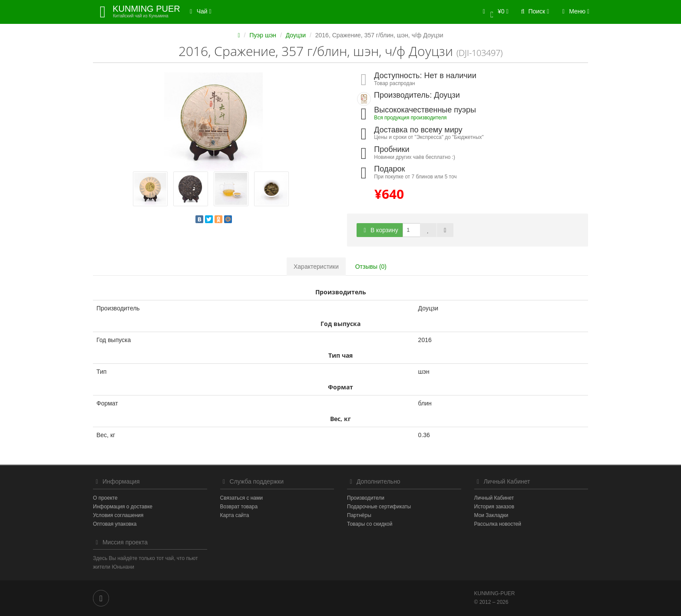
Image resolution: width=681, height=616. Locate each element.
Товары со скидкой (370, 524)
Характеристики (316, 267)
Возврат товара (239, 507)
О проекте (105, 498)
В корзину (380, 230)
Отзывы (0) (371, 267)
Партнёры (359, 515)
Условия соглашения (118, 515)
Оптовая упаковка (115, 524)
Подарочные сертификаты (379, 507)
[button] (494, 12)
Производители (366, 498)
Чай (199, 11)
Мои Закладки (491, 515)
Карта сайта (235, 515)
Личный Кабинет (494, 498)
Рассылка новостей (498, 524)
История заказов (494, 507)
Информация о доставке (123, 507)
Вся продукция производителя (410, 118)
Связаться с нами (241, 498)
